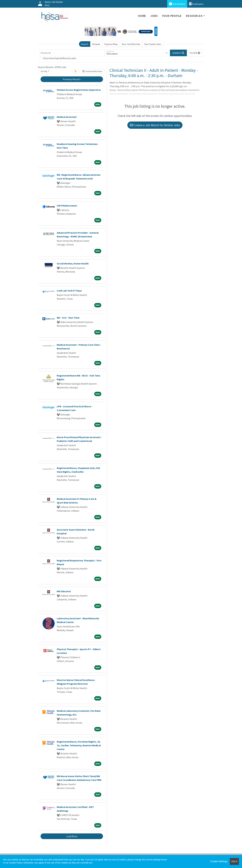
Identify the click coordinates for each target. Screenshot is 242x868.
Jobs (154, 16)
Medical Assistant (67, 117)
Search (85, 44)
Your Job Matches (131, 44)
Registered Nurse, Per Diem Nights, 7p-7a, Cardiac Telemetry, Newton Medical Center (79, 745)
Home (142, 16)
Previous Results (72, 79)
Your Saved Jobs (153, 44)
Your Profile (172, 16)
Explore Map (111, 44)
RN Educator (64, 591)
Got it (234, 861)
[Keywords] (72, 53)
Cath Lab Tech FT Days (69, 291)
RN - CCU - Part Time (68, 318)
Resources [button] (194, 16)
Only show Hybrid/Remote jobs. (60, 58)
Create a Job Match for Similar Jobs (155, 125)
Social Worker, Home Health (73, 263)
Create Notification (92, 71)
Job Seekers (177, 4)
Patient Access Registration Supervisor (79, 90)
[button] (195, 53)
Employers (196, 4)
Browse (96, 44)
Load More (72, 836)
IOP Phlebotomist (67, 206)
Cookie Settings (219, 861)
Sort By (44, 71)
